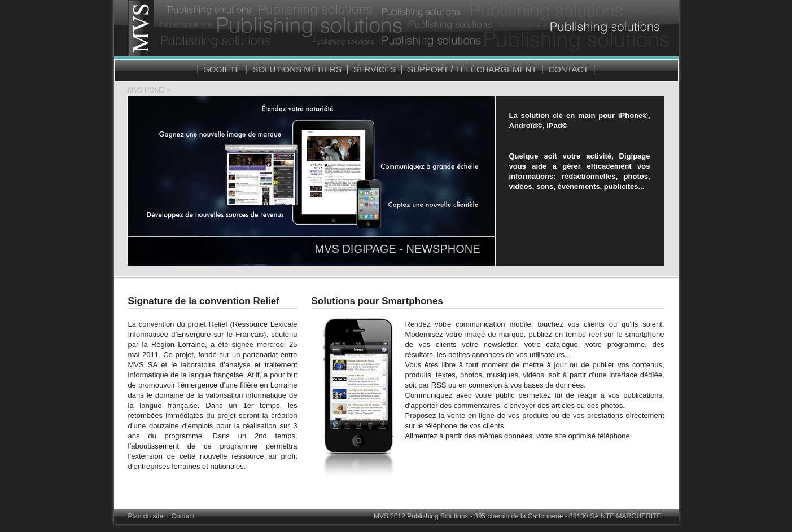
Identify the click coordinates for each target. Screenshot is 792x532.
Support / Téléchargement (472, 69)
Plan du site (146, 516)
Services (374, 69)
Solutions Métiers (297, 69)
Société (222, 69)
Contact (568, 69)
